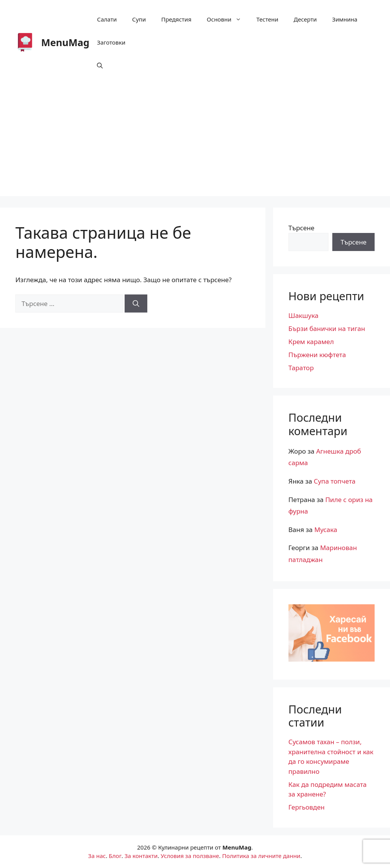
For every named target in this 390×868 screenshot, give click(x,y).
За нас (97, 856)
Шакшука (303, 315)
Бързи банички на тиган (327, 328)
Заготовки (111, 42)
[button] (100, 65)
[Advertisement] (195, 142)
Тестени (267, 19)
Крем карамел (311, 342)
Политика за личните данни (261, 856)
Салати (107, 19)
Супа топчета (335, 481)
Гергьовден (307, 807)
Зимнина (345, 19)
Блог (115, 856)
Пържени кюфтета (317, 355)
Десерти (305, 19)
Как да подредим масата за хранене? (328, 789)
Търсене (302, 228)
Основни (228, 19)
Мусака (326, 530)
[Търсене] (136, 304)
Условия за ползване (190, 856)
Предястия (176, 19)
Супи (139, 19)
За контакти (141, 856)
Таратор (301, 368)
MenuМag (65, 42)
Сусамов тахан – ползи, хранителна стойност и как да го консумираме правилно (331, 757)
